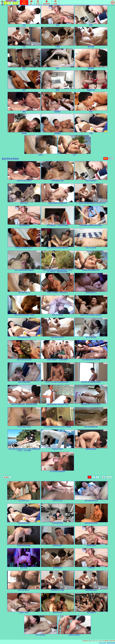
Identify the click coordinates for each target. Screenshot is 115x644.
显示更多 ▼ (7, 477)
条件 (90, 641)
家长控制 (112, 641)
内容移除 (106, 641)
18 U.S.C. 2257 (97, 641)
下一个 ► (109, 477)
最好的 (106, 158)
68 (103, 477)
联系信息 (85, 641)
